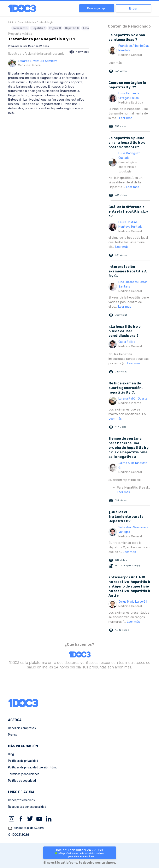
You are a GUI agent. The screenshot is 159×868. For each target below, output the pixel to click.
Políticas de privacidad (23, 761)
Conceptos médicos (21, 800)
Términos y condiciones (24, 774)
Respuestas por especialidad (27, 807)
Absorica (88, 28)
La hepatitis (20, 28)
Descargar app (97, 8)
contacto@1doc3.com (26, 828)
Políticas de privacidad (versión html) (33, 767)
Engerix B (55, 28)
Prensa (13, 735)
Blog (11, 754)
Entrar (133, 9)
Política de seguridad (22, 781)
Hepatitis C (39, 28)
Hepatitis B (72, 28)
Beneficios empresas (22, 728)
